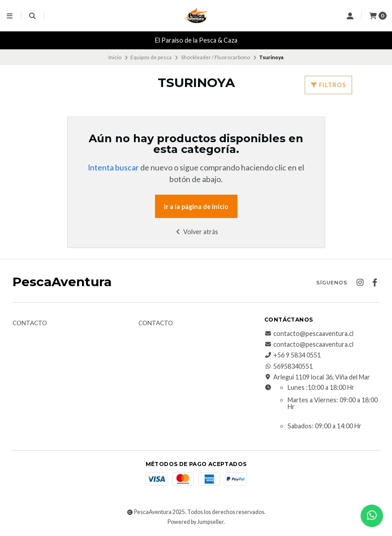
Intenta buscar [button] (113, 168)
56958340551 (289, 366)
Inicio (115, 57)
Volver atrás (196, 232)
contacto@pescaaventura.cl (309, 334)
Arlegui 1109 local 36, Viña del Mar (317, 377)
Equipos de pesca (151, 57)
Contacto (30, 323)
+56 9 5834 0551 (293, 355)
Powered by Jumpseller (196, 522)
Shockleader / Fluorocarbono (215, 57)
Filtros (328, 85)
